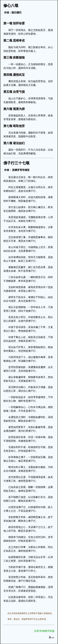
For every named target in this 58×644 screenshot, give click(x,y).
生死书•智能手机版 (44, 631)
